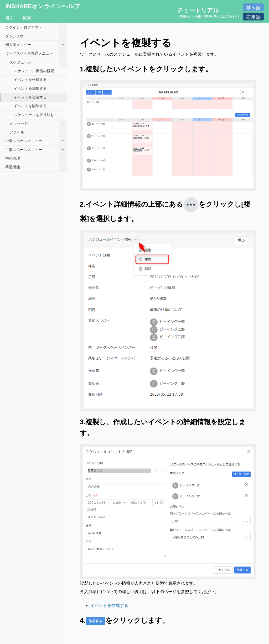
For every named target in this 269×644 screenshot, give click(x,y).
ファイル (38, 132)
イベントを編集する (30, 88)
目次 (9, 18)
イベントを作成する (109, 606)
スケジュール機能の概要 (34, 71)
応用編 (253, 17)
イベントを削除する (30, 106)
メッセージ (38, 124)
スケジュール (38, 62)
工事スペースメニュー (36, 150)
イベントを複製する (30, 97)
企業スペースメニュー (36, 141)
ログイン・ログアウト (36, 27)
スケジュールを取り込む (34, 115)
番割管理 (36, 159)
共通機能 (36, 167)
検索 (27, 18)
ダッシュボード (36, 36)
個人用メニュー (36, 45)
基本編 (253, 8)
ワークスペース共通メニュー (36, 54)
